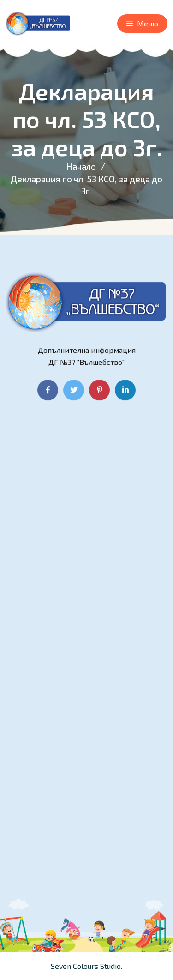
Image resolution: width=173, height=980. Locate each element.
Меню (142, 24)
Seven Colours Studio (86, 966)
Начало (81, 166)
